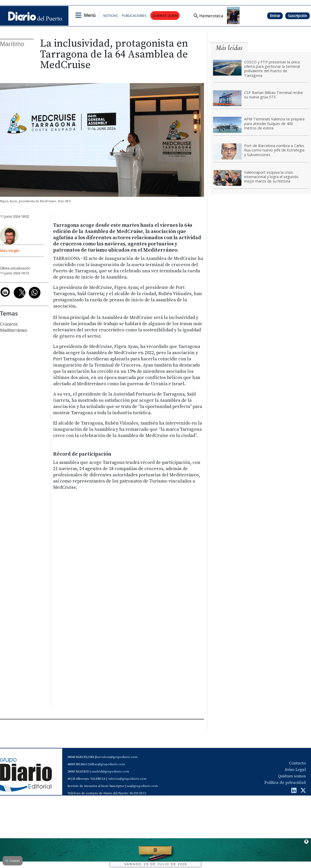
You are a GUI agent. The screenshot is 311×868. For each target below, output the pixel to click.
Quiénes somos (292, 776)
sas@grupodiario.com (142, 786)
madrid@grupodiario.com (110, 772)
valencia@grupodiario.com (127, 779)
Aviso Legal (295, 770)
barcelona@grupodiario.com (117, 757)
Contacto (297, 763)
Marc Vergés (10, 251)
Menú (90, 15)
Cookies (13, 861)
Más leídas (229, 48)
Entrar (275, 16)
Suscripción (298, 16)
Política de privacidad (285, 783)
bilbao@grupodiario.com (107, 764)
